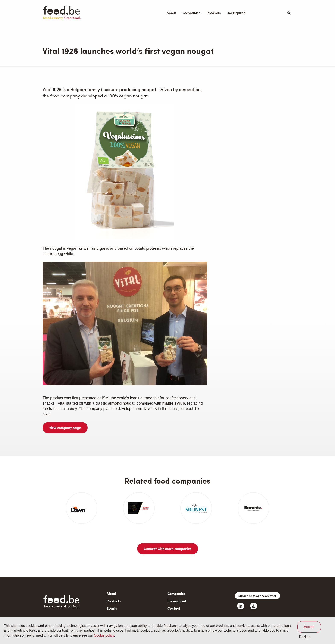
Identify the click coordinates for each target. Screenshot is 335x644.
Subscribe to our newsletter (257, 596)
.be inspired (236, 13)
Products (214, 13)
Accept (309, 627)
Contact (275, 13)
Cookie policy (104, 635)
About (171, 13)
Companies (191, 13)
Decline (305, 637)
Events (257, 13)
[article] (82, 508)
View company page (65, 428)
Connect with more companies (168, 549)
